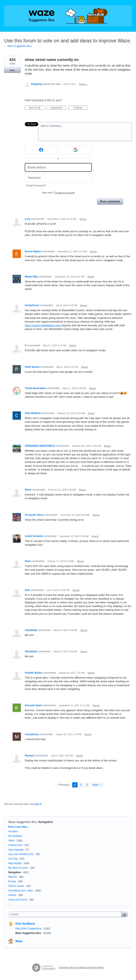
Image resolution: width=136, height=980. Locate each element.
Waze (19, 941)
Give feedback (25, 924)
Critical (81, 108)
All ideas (13, 831)
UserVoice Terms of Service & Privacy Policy (81, 967)
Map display (15, 863)
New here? (58, 193)
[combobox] (66, 914)
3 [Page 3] (87, 785)
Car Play (13, 859)
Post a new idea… (19, 827)
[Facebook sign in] (41, 150)
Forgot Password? (36, 186)
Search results (16, 886)
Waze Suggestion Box (22, 822)
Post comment (110, 201)
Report (83, 219)
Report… (84, 84)
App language (16, 850)
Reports (13, 877)
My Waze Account (18, 868)
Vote (12, 70)
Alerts (11, 841)
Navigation (46, 822)
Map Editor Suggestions (29, 929)
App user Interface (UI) (21, 854)
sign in (38, 804)
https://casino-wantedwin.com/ (43, 325)
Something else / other (21, 891)
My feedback (15, 836)
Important (58, 108)
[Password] (58, 178)
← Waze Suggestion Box (18, 46)
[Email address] (58, 167)
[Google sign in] (76, 150)
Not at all (37, 108)
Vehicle (12, 895)
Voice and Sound (18, 900)
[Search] (124, 914)
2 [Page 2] (81, 785)
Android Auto (15, 845)
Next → (97, 785)
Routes (12, 881)
